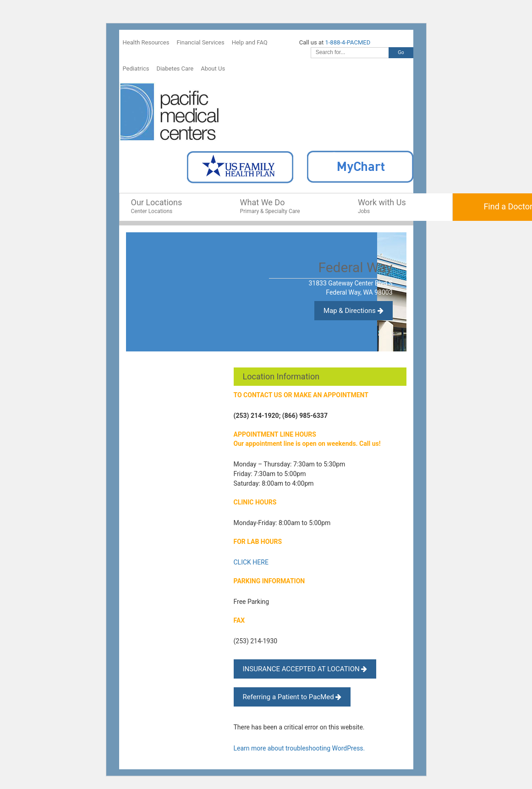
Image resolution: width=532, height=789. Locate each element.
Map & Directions (354, 311)
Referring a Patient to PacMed (292, 697)
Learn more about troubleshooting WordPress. (299, 748)
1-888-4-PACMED (348, 42)
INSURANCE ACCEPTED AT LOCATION (305, 669)
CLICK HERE (251, 562)
